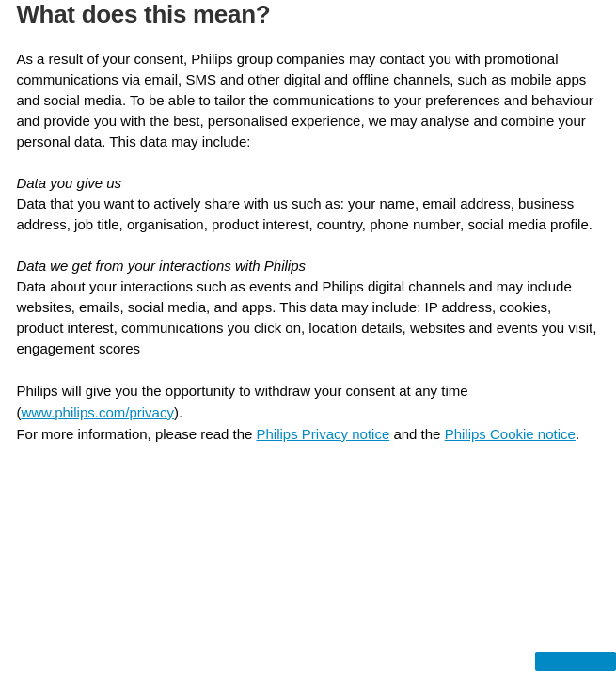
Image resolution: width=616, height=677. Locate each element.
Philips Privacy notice (324, 434)
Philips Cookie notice (510, 434)
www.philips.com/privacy (97, 412)
